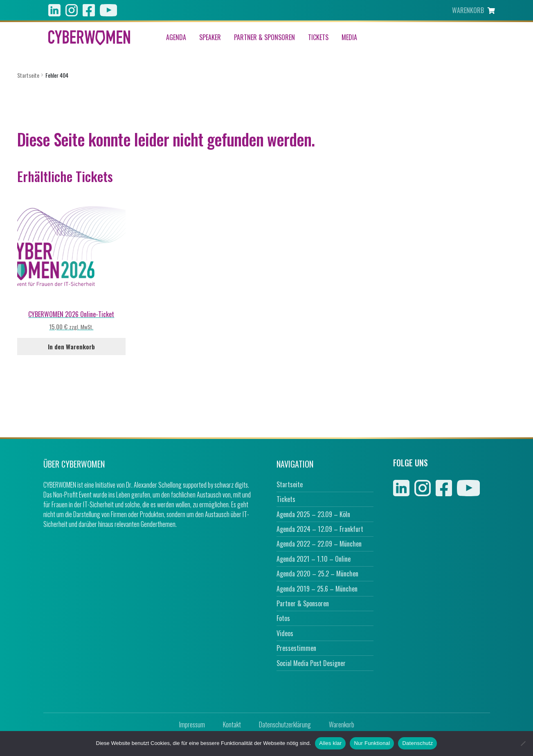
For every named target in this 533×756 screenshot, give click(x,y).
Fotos (283, 618)
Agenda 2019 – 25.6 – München (317, 589)
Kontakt (232, 724)
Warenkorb (342, 724)
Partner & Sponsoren (264, 38)
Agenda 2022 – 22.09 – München (319, 544)
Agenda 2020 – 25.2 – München (317, 574)
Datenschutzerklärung (285, 724)
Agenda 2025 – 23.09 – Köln (313, 514)
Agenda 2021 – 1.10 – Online (314, 559)
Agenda (176, 38)
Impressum (192, 724)
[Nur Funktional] (523, 743)
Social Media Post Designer (311, 663)
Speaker (210, 38)
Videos (285, 633)
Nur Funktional (372, 743)
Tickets (318, 38)
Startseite (28, 75)
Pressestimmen (296, 648)
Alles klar (330, 743)
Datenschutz (417, 743)
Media (349, 38)
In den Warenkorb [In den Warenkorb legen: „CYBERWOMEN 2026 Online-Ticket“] (71, 346)
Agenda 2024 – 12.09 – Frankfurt (320, 529)
